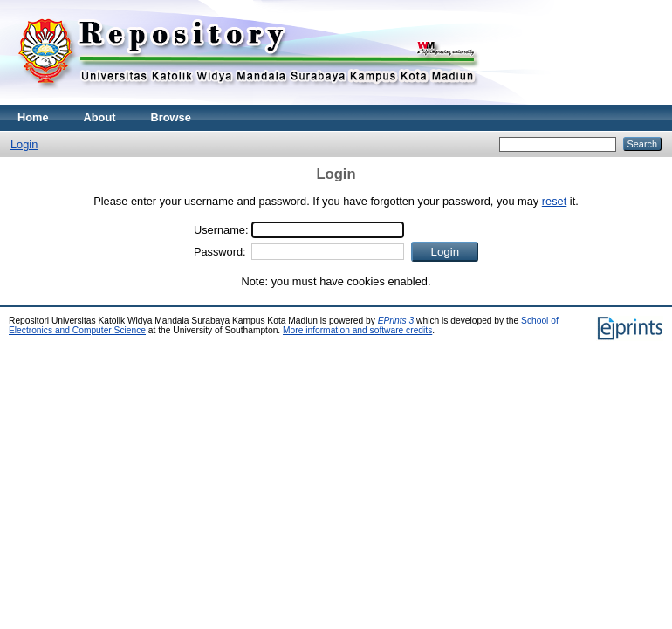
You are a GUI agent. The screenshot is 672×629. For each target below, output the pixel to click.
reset (554, 201)
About (100, 117)
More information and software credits (357, 330)
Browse (171, 117)
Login (24, 144)
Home (33, 117)
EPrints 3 (396, 321)
